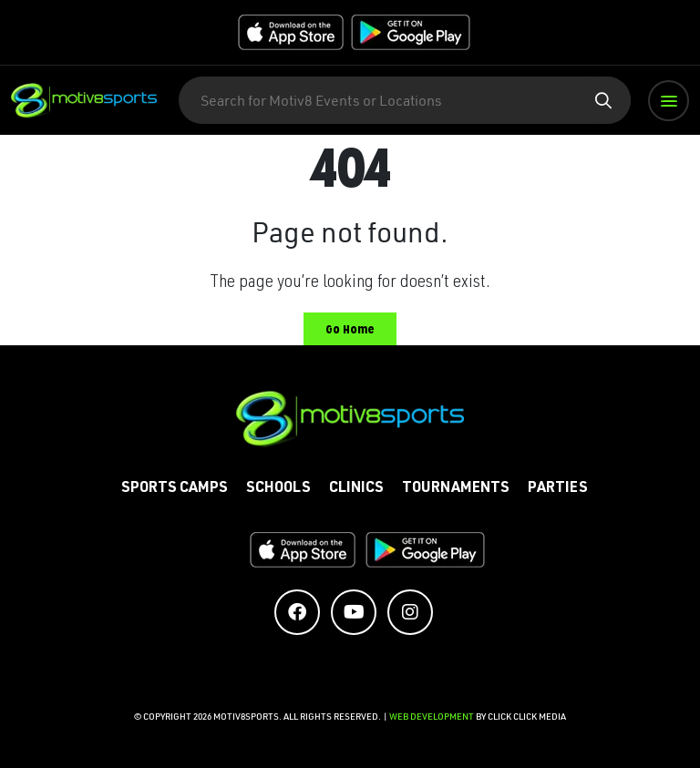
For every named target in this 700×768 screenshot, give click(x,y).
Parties (558, 489)
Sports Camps (175, 489)
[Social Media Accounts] (297, 612)
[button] (669, 101)
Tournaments (456, 489)
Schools (278, 489)
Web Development (432, 717)
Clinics (356, 489)
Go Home (350, 329)
